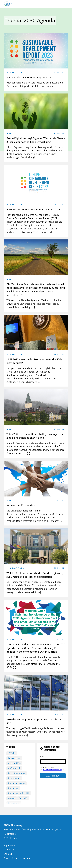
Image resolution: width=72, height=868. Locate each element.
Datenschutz (10, 849)
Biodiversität (14, 778)
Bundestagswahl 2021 (19, 793)
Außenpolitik (14, 768)
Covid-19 (23, 798)
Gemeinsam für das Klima (21, 505)
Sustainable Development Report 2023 (29, 77)
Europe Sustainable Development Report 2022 (33, 209)
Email (43, 757)
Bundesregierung (16, 783)
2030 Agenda (14, 758)
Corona (12, 798)
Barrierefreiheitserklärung (17, 858)
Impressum (9, 845)
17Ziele (12, 753)
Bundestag (13, 788)
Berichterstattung (17, 773)
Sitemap (8, 854)
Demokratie (14, 803)
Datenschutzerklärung (53, 770)
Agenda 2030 (14, 763)
